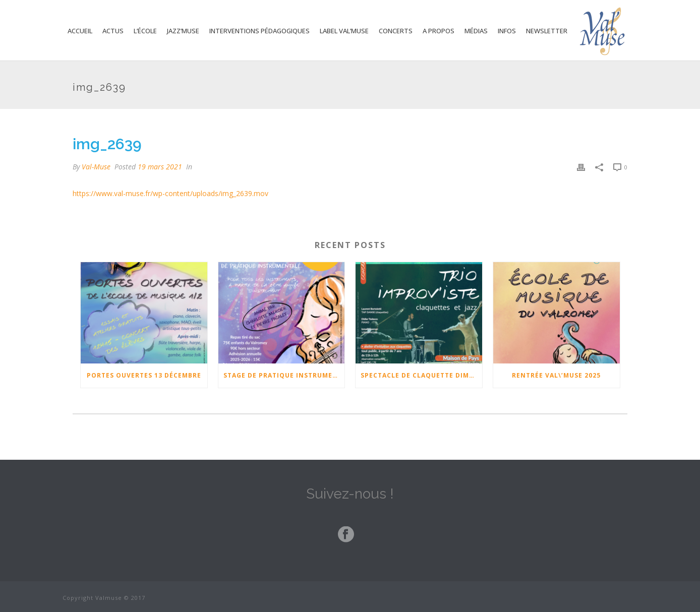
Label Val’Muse (344, 31)
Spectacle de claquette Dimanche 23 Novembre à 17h (421, 375)
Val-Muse (96, 167)
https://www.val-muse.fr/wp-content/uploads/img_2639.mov (170, 193)
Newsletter (547, 31)
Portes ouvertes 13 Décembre (144, 375)
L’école (145, 31)
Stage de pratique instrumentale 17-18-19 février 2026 (284, 375)
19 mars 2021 (160, 167)
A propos (439, 31)
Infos (507, 31)
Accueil (80, 31)
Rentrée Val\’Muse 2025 (556, 375)
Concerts (396, 31)
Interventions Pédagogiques (259, 31)
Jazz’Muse (183, 31)
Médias (476, 31)
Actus (113, 31)
